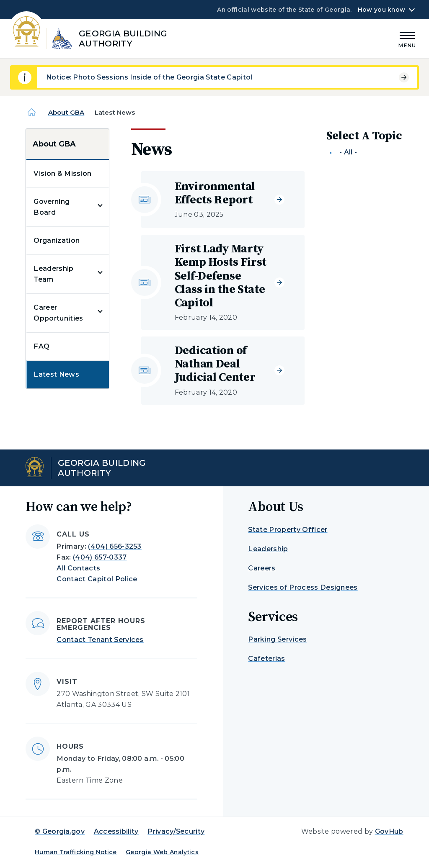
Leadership (268, 549)
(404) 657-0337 (100, 557)
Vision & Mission (62, 173)
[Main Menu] (407, 39)
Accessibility (116, 831)
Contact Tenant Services (100, 640)
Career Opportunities (58, 313)
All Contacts (78, 568)
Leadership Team (53, 274)
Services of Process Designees (303, 587)
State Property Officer (288, 530)
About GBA (66, 112)
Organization (57, 240)
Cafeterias (266, 659)
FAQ (41, 346)
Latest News (56, 374)
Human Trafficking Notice (76, 852)
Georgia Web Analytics (162, 852)
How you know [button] (381, 10)
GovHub (389, 831)
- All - (348, 152)
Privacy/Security (176, 831)
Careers (262, 568)
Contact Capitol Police (97, 579)
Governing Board (52, 207)
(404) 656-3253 (115, 546)
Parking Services (277, 639)
